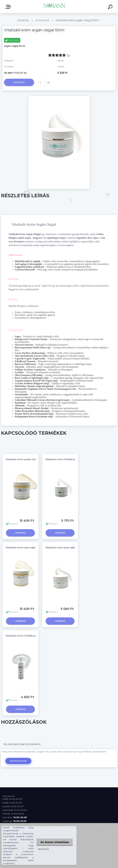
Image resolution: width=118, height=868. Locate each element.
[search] (111, 7)
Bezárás (44, 849)
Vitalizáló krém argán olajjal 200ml (26, 459)
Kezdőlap (23, 20)
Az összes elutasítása (55, 842)
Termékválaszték (9, 7)
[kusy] (42, 83)
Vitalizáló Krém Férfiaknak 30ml (25, 636)
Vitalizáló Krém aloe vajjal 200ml (25, 548)
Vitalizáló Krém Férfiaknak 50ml (64, 459)
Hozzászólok (18, 761)
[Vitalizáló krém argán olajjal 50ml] (59, 97)
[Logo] (54, 7)
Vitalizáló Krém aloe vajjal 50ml (64, 548)
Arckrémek (42, 20)
